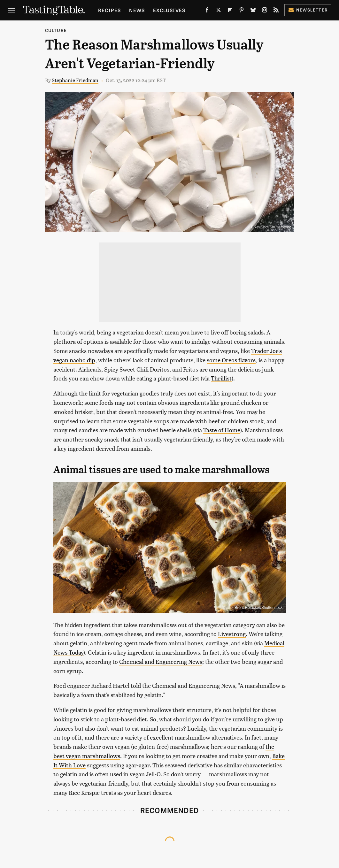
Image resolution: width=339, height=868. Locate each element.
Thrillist (221, 378)
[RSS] (276, 11)
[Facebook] (207, 11)
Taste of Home (222, 430)
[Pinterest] (242, 11)
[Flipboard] (230, 11)
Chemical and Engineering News (161, 661)
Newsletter (308, 10)
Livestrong (232, 634)
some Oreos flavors (231, 360)
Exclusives (169, 10)
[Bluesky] (253, 11)
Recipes (109, 10)
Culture (56, 30)
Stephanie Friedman (75, 80)
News (137, 10)
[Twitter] (219, 11)
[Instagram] (265, 11)
